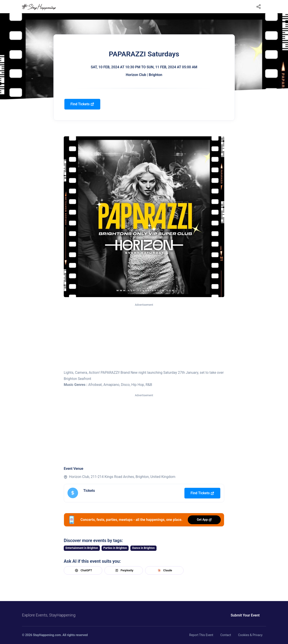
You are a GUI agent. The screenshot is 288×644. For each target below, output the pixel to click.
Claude (164, 570)
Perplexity (124, 570)
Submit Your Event (245, 615)
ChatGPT (83, 570)
